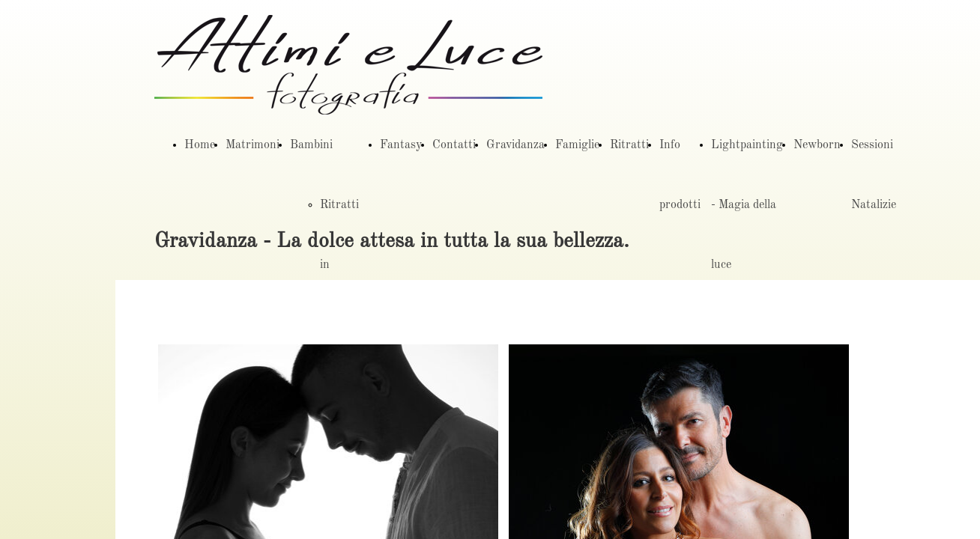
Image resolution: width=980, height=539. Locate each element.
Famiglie (577, 145)
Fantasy (401, 145)
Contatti (454, 145)
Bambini (311, 145)
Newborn (817, 145)
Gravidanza (515, 145)
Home (200, 145)
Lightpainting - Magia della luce (747, 205)
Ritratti (629, 145)
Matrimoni (252, 145)
